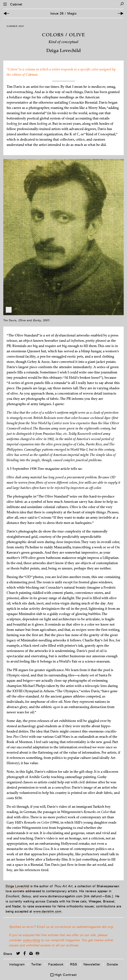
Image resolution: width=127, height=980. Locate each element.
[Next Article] (121, 13)
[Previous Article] (6, 13)
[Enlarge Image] (9, 310)
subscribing (31, 940)
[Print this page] (37, 953)
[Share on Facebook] (25, 953)
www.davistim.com (47, 911)
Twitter (37, 964)
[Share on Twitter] (18, 953)
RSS (74, 964)
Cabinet (16, 4)
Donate (112, 964)
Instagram (17, 964)
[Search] (122, 4)
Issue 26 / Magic (63, 13)
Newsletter (92, 964)
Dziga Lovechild (17, 886)
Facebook (56, 964)
